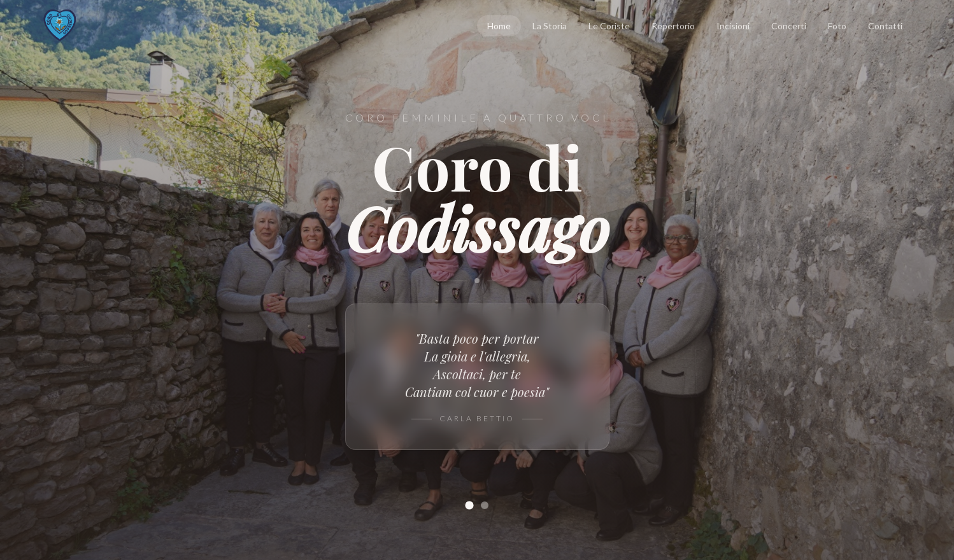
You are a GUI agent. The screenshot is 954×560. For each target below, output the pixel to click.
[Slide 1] (469, 505)
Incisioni (733, 26)
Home (499, 26)
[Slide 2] (485, 505)
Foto (837, 26)
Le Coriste (609, 26)
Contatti (885, 26)
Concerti (789, 26)
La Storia (550, 26)
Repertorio (673, 26)
